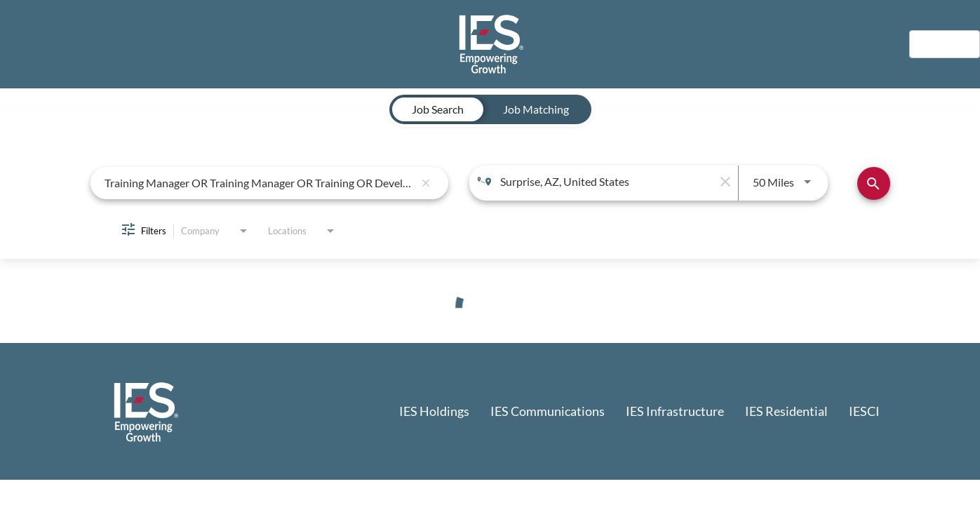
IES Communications (548, 411)
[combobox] (260, 183)
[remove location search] (724, 182)
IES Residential (786, 411)
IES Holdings (434, 411)
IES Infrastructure (675, 411)
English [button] (945, 43)
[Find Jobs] (874, 183)
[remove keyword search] (426, 183)
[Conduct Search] (874, 183)
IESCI (864, 411)
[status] (490, 308)
